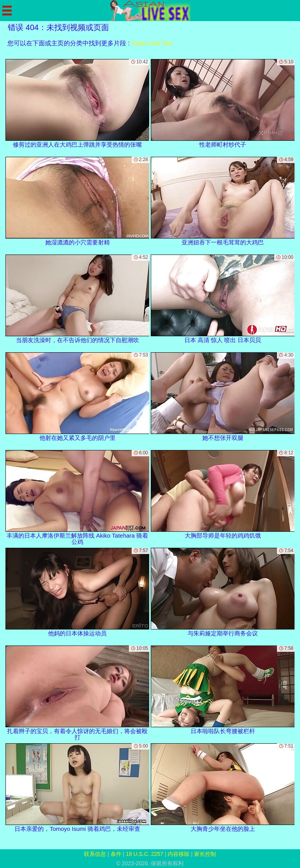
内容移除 (179, 854)
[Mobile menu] (7, 11)
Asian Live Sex (152, 43)
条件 (116, 854)
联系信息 (95, 854)
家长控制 (205, 854)
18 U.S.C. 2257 (145, 854)
